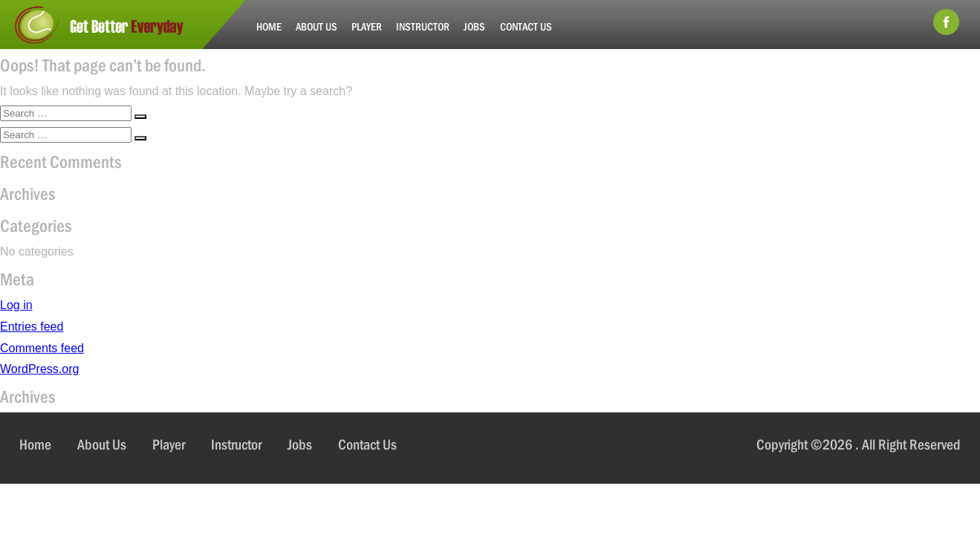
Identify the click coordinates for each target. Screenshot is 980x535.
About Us (317, 26)
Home (269, 26)
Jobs (474, 26)
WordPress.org (39, 369)
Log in (16, 305)
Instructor (423, 26)
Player (367, 26)
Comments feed (42, 348)
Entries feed (32, 327)
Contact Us (526, 26)
